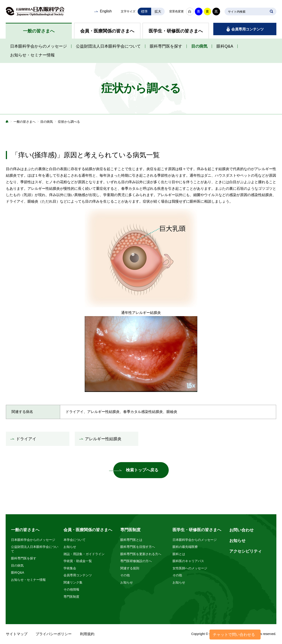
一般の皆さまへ (39, 31)
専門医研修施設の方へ (136, 561)
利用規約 (87, 634)
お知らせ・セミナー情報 (32, 55)
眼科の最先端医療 (185, 547)
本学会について (75, 540)
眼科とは (179, 554)
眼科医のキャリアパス (188, 561)
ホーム (7, 122)
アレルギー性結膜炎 (103, 439)
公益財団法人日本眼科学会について (108, 46)
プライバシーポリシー (54, 634)
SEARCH (271, 12)
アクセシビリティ (246, 551)
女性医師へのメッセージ (190, 568)
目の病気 (199, 46)
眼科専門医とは (131, 540)
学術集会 (70, 568)
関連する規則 (130, 568)
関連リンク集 (73, 582)
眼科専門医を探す (166, 46)
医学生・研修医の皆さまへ (176, 31)
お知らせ (70, 547)
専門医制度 (71, 597)
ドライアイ (26, 439)
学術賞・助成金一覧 (78, 561)
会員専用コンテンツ (248, 29)
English (106, 11)
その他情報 (71, 589)
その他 (125, 575)
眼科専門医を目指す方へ (138, 547)
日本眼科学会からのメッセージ (39, 46)
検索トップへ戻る (142, 470)
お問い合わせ (241, 530)
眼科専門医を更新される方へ (141, 554)
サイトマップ (17, 634)
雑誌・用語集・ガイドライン (84, 554)
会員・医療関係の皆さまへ (107, 31)
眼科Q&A (225, 46)
